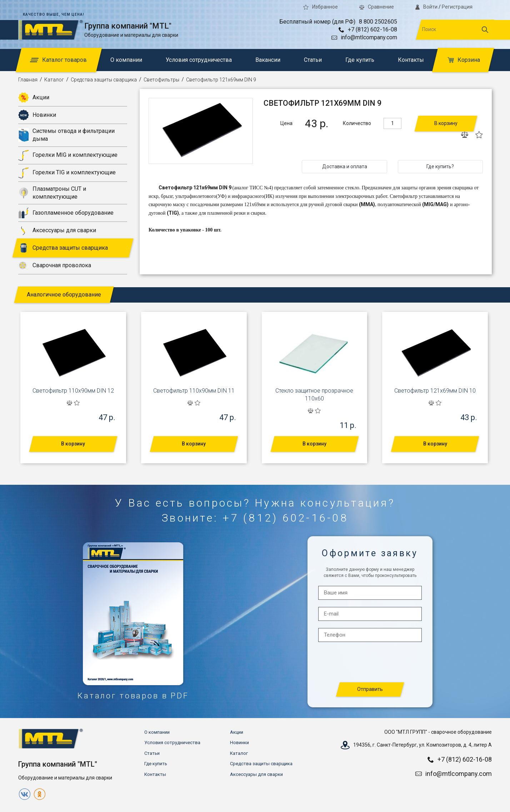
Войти (426, 7)
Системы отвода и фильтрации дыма (66, 135)
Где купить (360, 60)
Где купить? (440, 166)
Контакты (411, 60)
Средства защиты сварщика (104, 80)
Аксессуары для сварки (57, 230)
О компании (126, 60)
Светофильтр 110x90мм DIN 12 (73, 391)
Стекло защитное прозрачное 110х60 (314, 395)
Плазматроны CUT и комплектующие (52, 193)
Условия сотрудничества (199, 60)
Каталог (54, 80)
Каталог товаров (58, 60)
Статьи (313, 60)
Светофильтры (161, 80)
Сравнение (377, 7)
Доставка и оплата (345, 166)
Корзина (464, 60)
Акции (34, 98)
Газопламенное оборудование (66, 213)
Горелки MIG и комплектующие (68, 155)
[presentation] (370, 662)
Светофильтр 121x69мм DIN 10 (435, 391)
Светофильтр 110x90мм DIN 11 (194, 391)
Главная (28, 80)
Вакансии (268, 60)
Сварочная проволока (55, 265)
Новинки (37, 115)
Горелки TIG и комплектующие (67, 173)
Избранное (321, 7)
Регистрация (457, 7)
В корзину (446, 123)
